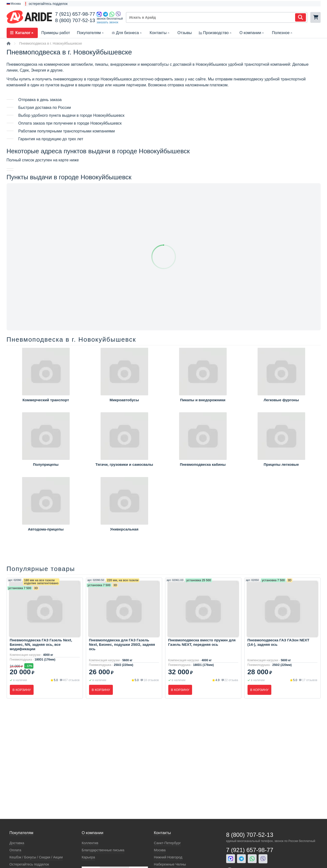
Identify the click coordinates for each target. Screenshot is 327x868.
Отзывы (185, 33)
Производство (216, 33)
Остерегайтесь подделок (29, 864)
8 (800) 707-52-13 (75, 20)
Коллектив (90, 843)
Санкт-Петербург (167, 843)
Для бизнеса (127, 33)
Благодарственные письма (103, 850)
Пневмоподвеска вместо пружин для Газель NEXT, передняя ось (202, 642)
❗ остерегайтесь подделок (46, 4)
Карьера (88, 857)
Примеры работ (56, 33)
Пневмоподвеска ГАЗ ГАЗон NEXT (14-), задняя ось (278, 642)
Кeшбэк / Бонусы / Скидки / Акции (36, 857)
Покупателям (91, 33)
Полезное (283, 33)
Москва (160, 850)
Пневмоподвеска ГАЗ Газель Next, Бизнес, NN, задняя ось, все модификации (41, 644)
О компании (252, 33)
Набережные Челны (170, 864)
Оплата (15, 850)
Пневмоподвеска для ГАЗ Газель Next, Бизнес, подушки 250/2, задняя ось (122, 644)
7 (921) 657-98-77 (75, 14)
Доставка (17, 843)
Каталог (22, 33)
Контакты (160, 33)
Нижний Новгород (168, 857)
